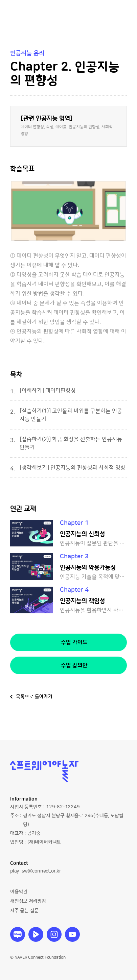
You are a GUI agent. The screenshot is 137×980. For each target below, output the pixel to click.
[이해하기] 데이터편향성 (48, 391)
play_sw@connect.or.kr (36, 871)
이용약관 (19, 892)
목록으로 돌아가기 (34, 697)
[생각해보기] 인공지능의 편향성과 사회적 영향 (73, 468)
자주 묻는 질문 (24, 911)
